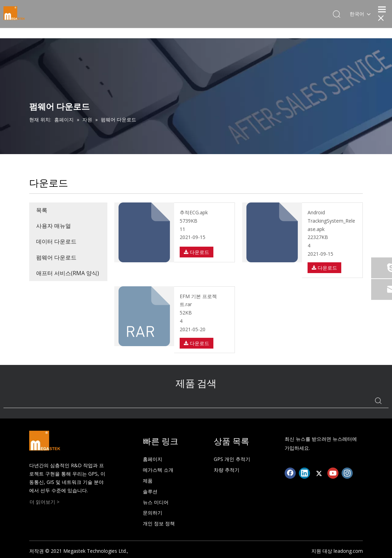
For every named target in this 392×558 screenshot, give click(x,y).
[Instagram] (347, 473)
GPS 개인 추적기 (232, 459)
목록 (42, 210)
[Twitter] (319, 473)
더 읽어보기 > (44, 502)
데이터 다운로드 (56, 241)
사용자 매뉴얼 (54, 226)
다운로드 (197, 252)
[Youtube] (333, 473)
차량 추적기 (227, 470)
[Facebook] (290, 473)
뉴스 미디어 (156, 502)
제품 (148, 481)
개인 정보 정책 (159, 523)
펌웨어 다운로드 (56, 257)
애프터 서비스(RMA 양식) (68, 273)
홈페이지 (153, 459)
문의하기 (153, 513)
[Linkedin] (304, 473)
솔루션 (150, 491)
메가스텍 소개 (158, 470)
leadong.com (348, 551)
